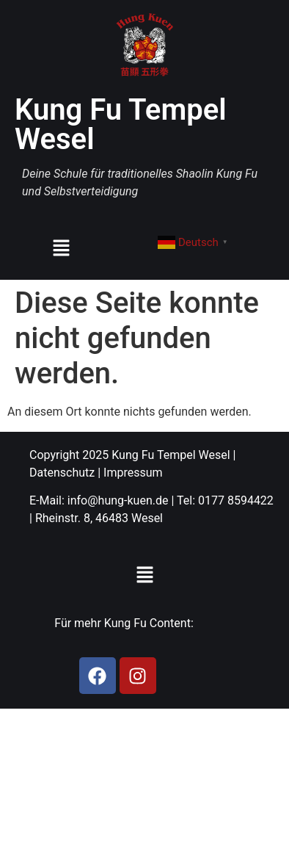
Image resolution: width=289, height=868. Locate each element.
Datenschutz (62, 473)
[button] (61, 249)
